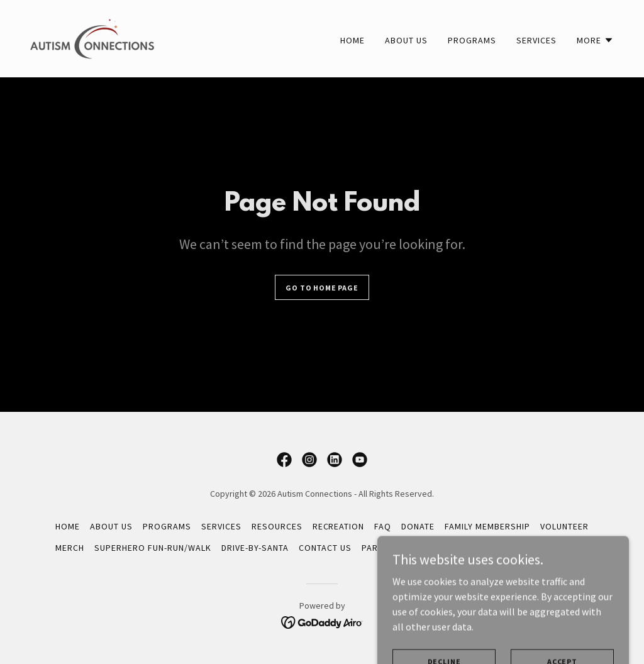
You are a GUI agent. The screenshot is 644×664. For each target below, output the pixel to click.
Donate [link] (418, 526)
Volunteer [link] (564, 526)
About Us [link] (406, 40)
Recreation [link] (339, 526)
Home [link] (353, 40)
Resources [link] (277, 526)
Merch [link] (70, 548)
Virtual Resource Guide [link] (534, 548)
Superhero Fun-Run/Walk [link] (153, 548)
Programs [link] (472, 40)
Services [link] (536, 40)
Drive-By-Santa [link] (255, 548)
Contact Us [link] (325, 548)
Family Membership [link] (487, 526)
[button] (595, 40)
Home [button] (68, 526)
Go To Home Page (322, 288)
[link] (92, 37)
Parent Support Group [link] (415, 548)
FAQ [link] (383, 526)
